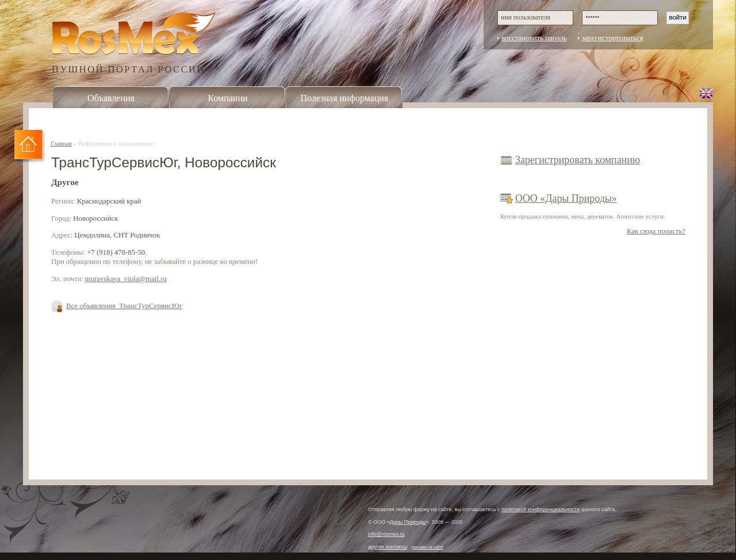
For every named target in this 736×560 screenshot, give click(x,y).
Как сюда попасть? (656, 231)
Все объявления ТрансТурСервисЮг (124, 306)
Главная (61, 143)
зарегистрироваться (613, 38)
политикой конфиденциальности (540, 509)
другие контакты (388, 547)
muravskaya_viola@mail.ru (126, 279)
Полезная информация (345, 98)
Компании (227, 98)
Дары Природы (408, 522)
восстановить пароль (534, 38)
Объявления (111, 98)
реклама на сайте (428, 547)
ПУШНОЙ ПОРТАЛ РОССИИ (129, 69)
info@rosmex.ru (386, 534)
